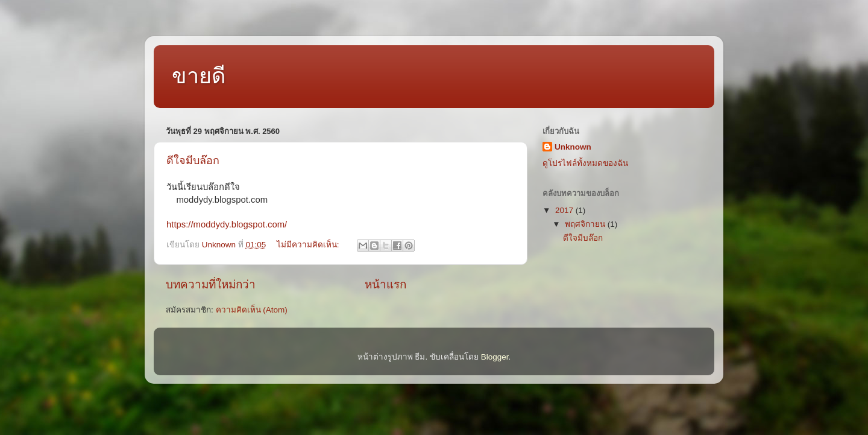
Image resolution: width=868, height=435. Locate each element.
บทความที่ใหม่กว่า (211, 284)
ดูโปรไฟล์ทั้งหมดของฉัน (585, 163)
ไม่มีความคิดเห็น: (309, 245)
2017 (565, 210)
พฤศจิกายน (586, 224)
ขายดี (199, 76)
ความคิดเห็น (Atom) (252, 310)
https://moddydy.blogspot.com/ (227, 224)
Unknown (573, 147)
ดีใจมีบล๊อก (193, 160)
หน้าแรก (385, 284)
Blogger (495, 357)
